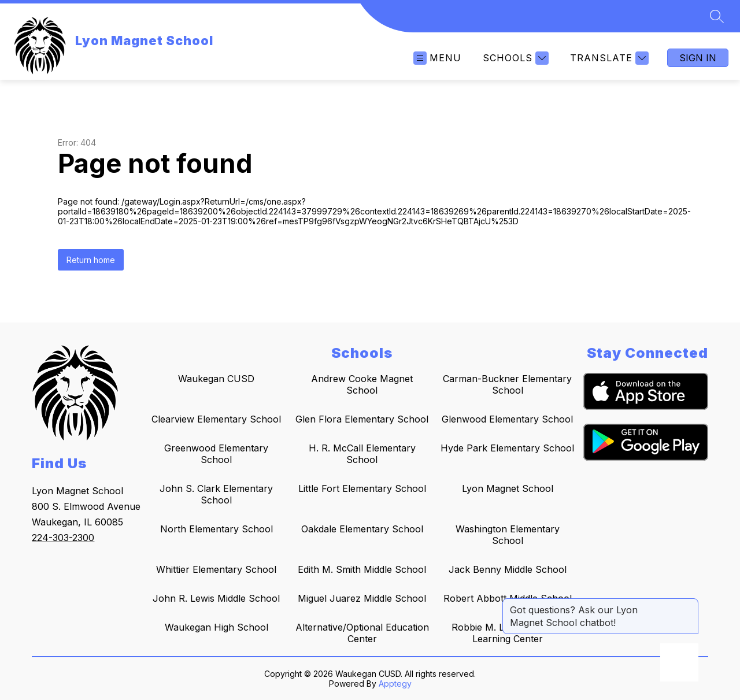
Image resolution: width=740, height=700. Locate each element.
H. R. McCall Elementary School (362, 454)
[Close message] (689, 604)
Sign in (698, 58)
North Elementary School (217, 529)
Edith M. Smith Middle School (362, 569)
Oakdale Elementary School (362, 529)
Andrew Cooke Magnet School (362, 384)
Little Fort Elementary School (362, 488)
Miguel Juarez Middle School (362, 598)
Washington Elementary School (508, 535)
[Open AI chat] (679, 662)
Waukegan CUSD (216, 379)
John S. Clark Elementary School (216, 494)
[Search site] (717, 16)
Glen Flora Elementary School (362, 419)
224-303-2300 (63, 538)
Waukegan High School (217, 627)
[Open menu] (437, 58)
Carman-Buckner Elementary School (507, 384)
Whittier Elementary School (216, 569)
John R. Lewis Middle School (216, 598)
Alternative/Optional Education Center (362, 633)
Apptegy (395, 684)
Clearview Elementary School (216, 419)
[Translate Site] (608, 58)
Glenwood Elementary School (507, 419)
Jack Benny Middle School (508, 569)
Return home (91, 260)
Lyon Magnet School (508, 488)
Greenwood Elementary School (216, 454)
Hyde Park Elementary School (507, 448)
